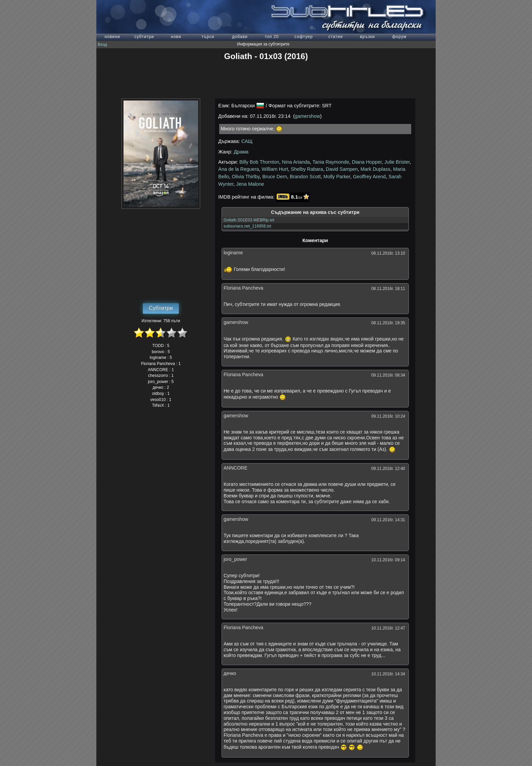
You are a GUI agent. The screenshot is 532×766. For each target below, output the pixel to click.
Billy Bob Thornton (259, 162)
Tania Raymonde (331, 162)
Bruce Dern (275, 177)
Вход (102, 44)
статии (336, 37)
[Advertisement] (266, 80)
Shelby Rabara (307, 169)
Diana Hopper (367, 162)
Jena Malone (250, 184)
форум (399, 37)
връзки (367, 37)
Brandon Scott (305, 177)
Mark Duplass (375, 169)
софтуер (304, 37)
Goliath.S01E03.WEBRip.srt (249, 220)
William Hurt (275, 169)
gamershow (307, 116)
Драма (241, 152)
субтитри (144, 37)
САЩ (247, 141)
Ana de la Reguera (239, 169)
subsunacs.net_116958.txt (247, 226)
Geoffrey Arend (369, 177)
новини (112, 37)
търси (208, 37)
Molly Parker (337, 177)
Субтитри (161, 308)
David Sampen (342, 169)
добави (240, 37)
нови (176, 37)
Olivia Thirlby (246, 177)
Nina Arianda (296, 162)
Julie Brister (397, 162)
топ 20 (272, 37)
